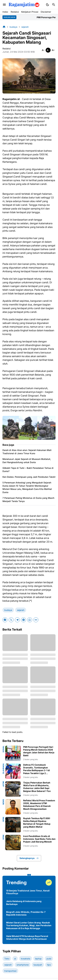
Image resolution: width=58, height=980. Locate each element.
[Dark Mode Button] (47, 5)
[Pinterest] (24, 620)
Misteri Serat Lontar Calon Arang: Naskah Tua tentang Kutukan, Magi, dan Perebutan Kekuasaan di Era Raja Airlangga (29, 925)
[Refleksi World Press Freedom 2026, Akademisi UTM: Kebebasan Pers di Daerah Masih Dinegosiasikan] (13, 807)
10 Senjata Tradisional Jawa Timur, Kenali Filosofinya (28, 892)
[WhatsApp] (30, 620)
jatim (3, 784)
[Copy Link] (36, 620)
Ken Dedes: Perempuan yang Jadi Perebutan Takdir (29, 477)
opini (3, 819)
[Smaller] (43, 50)
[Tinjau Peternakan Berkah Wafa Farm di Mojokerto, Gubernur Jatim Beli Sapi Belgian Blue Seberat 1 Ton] (13, 789)
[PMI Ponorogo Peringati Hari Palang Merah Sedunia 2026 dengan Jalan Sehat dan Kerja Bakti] (13, 753)
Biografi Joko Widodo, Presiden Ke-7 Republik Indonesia (26, 913)
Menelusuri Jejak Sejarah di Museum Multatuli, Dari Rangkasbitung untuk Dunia (27, 461)
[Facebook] (5, 620)
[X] (11, 620)
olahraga (3, 769)
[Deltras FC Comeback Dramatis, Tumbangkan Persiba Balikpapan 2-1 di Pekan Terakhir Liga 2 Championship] (13, 771)
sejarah (21, 610)
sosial (3, 749)
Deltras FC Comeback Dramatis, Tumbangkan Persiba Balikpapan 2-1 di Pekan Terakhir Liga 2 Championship (37, 769)
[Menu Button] (4, 5)
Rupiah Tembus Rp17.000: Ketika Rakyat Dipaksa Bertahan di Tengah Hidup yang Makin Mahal (37, 823)
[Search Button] (54, 5)
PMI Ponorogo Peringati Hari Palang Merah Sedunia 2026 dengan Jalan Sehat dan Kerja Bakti (39, 751)
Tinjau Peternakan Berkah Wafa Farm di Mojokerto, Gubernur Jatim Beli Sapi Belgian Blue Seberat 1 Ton (37, 787)
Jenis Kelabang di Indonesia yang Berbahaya (24, 903)
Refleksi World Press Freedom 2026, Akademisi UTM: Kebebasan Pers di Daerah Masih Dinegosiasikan (39, 805)
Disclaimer (46, 12)
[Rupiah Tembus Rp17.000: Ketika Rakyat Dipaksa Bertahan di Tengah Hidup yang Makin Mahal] (13, 825)
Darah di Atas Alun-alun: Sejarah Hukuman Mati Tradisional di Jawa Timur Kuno (27, 452)
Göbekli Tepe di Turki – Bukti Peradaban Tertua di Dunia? (28, 470)
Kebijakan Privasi (30, 12)
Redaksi (15, 12)
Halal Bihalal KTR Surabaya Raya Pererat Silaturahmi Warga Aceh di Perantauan (27, 937)
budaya (8, 610)
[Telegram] (17, 620)
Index (5, 12)
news (3, 802)
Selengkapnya (29, 858)
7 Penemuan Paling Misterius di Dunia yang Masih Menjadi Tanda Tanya (28, 500)
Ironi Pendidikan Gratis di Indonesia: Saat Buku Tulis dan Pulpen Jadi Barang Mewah (39, 839)
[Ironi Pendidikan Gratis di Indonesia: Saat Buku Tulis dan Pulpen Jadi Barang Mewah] (13, 843)
